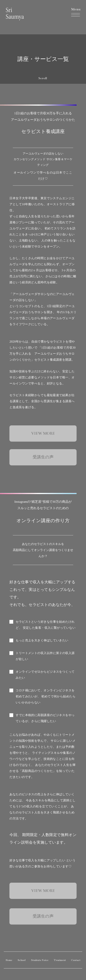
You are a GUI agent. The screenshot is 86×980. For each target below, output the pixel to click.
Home (9, 960)
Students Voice (40, 960)
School (22, 960)
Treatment (60, 960)
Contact (76, 960)
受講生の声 (43, 457)
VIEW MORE (43, 433)
